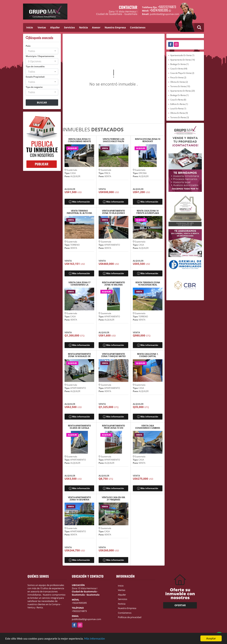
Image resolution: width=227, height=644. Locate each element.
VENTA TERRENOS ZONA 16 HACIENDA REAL (148, 284)
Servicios (69, 27)
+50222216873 (167, 7)
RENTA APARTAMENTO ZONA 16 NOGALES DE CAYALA (79, 355)
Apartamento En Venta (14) (183, 60)
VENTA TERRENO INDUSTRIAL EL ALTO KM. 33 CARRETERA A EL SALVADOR (79, 212)
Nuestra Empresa (115, 27)
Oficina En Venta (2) (179, 82)
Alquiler (55, 27)
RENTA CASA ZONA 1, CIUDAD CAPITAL (148, 355)
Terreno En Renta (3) (180, 117)
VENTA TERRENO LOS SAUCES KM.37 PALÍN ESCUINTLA (113, 140)
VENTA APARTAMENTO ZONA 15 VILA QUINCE (113, 212)
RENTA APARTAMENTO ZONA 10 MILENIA (113, 284)
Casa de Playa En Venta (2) (182, 73)
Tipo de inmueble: (35, 66)
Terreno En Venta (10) (180, 86)
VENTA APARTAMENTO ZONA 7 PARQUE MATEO (113, 355)
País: (28, 46)
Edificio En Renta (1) (179, 104)
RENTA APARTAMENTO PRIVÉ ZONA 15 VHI (113, 427)
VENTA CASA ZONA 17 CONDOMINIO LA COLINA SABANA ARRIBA (79, 284)
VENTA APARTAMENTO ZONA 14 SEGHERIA (79, 498)
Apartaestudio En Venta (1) (182, 55)
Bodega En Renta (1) (179, 95)
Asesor (96, 27)
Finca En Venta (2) (178, 77)
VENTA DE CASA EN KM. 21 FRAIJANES (113, 498)
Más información (95, 639)
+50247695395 (159, 10)
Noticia (83, 27)
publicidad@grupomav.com (86, 619)
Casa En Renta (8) (178, 100)
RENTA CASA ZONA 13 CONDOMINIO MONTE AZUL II (79, 140)
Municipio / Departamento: (40, 56)
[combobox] (42, 51)
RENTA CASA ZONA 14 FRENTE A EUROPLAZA (148, 212)
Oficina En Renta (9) (179, 113)
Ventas (42, 27)
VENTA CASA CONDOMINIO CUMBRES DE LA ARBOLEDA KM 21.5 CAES (148, 427)
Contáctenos (138, 27)
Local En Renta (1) (178, 109)
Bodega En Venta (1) (179, 64)
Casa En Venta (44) (179, 69)
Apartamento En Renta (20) (183, 91)
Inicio (30, 27)
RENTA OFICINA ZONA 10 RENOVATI (148, 140)
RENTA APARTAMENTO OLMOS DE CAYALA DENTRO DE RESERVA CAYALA (79, 427)
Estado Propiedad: (35, 77)
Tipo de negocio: (34, 87)
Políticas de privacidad (130, 617)
